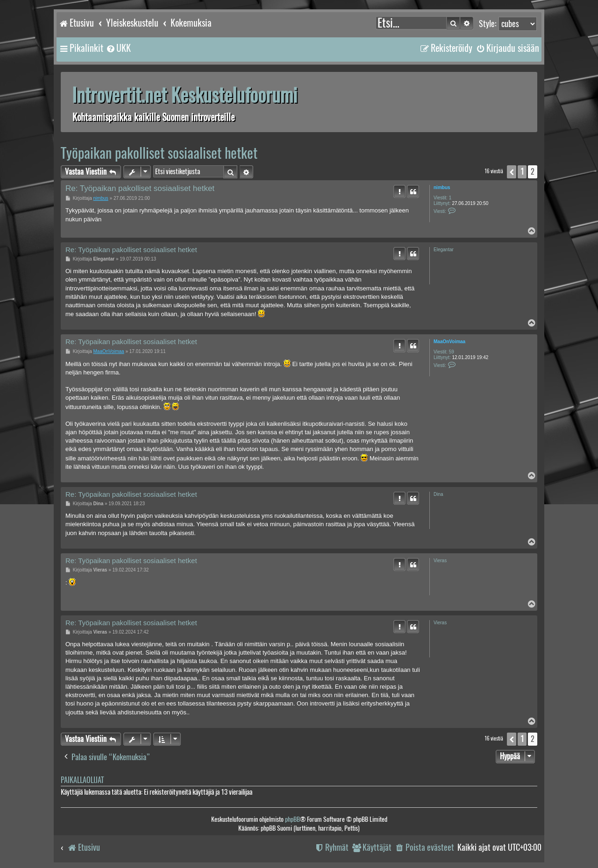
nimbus (442, 187)
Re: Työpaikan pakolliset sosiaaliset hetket (140, 188)
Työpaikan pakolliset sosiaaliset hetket (159, 153)
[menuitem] (118, 48)
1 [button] (522, 172)
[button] (512, 172)
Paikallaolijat (82, 780)
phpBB (292, 819)
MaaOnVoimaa (449, 342)
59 (452, 352)
